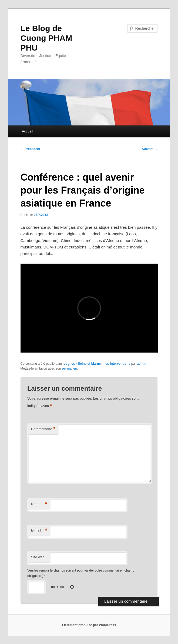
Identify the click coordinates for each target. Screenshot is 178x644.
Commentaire (43, 429)
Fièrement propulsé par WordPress (89, 625)
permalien (70, 369)
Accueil (28, 131)
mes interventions (117, 364)
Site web (38, 557)
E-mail (39, 531)
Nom (39, 504)
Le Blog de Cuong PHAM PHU (46, 38)
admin (141, 364)
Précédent (30, 149)
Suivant (150, 149)
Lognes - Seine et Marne (82, 364)
